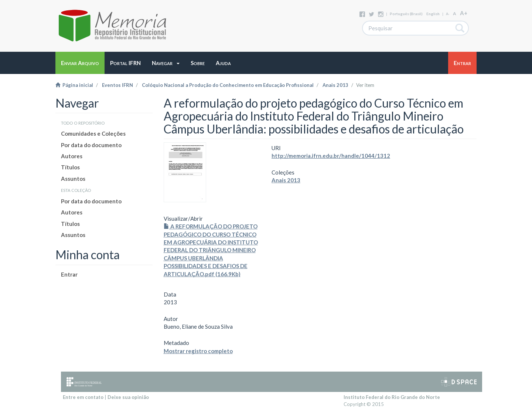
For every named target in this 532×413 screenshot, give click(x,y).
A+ (464, 13)
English (433, 14)
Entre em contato (83, 397)
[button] (166, 63)
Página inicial (74, 85)
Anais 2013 (335, 85)
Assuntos (73, 179)
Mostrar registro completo (198, 351)
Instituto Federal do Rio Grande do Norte (392, 397)
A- (448, 14)
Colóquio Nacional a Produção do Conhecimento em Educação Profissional (228, 85)
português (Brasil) (406, 14)
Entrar (69, 274)
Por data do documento (91, 145)
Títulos (70, 167)
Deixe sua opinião (128, 397)
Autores (72, 156)
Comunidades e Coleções (93, 133)
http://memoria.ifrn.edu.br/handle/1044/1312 (331, 156)
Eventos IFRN (117, 85)
